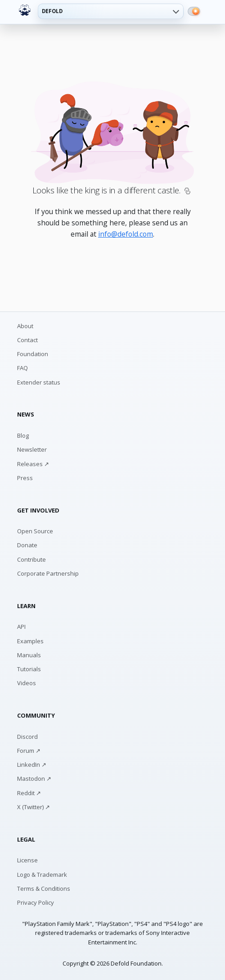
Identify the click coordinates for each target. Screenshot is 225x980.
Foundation (33, 354)
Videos (27, 683)
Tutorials (29, 669)
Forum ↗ (29, 751)
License (27, 860)
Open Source (35, 531)
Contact (27, 340)
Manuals (29, 655)
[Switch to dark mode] (194, 11)
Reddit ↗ (29, 793)
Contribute (31, 559)
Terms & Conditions (44, 888)
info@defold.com (126, 234)
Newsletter (32, 449)
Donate (27, 545)
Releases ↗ (33, 464)
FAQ (22, 368)
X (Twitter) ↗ (34, 807)
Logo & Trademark (42, 875)
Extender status (39, 382)
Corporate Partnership (48, 573)
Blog (23, 435)
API (21, 627)
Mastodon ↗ (34, 779)
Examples (30, 641)
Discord (27, 737)
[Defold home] (25, 10)
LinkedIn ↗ (32, 765)
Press (25, 478)
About (25, 326)
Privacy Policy (36, 902)
